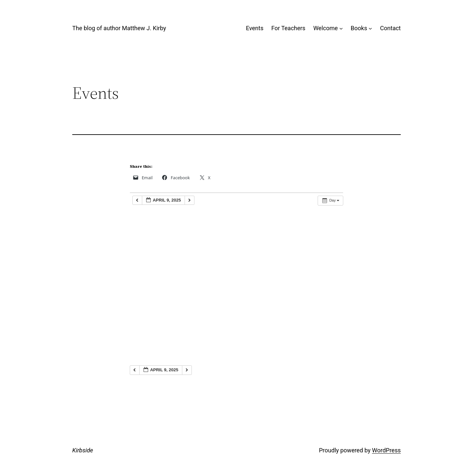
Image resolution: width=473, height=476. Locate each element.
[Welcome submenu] (341, 28)
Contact (390, 28)
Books (359, 28)
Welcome (326, 28)
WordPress (386, 450)
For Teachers (288, 28)
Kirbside (83, 450)
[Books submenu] (370, 28)
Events (255, 28)
